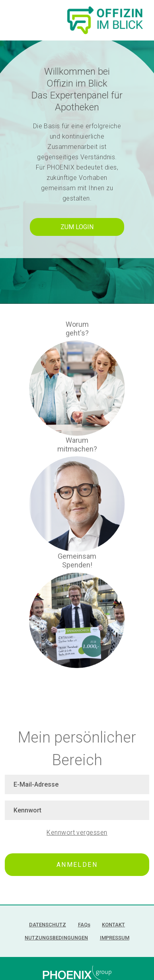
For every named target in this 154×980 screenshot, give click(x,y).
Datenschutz (48, 925)
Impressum (115, 938)
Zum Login (77, 227)
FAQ (84, 925)
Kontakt (113, 925)
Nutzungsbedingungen (56, 938)
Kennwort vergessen (77, 832)
